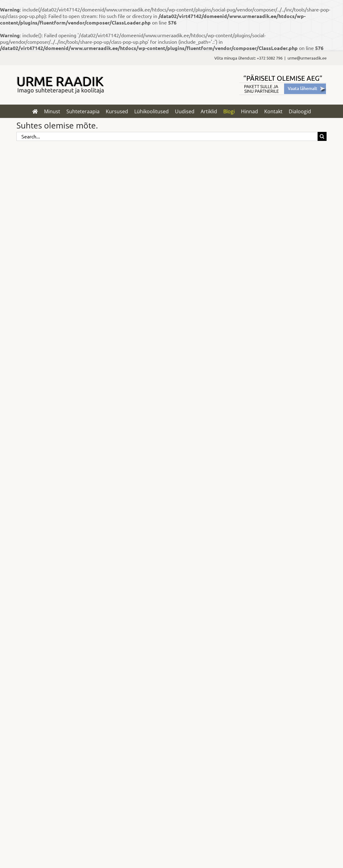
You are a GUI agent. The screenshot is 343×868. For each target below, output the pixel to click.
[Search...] (167, 136)
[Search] (322, 136)
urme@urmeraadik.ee (307, 58)
